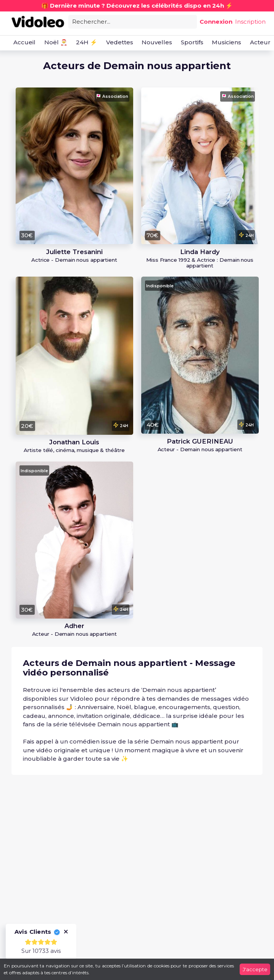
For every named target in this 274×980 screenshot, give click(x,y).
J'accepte (255, 969)
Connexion (216, 22)
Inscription (250, 22)
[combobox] (133, 21)
